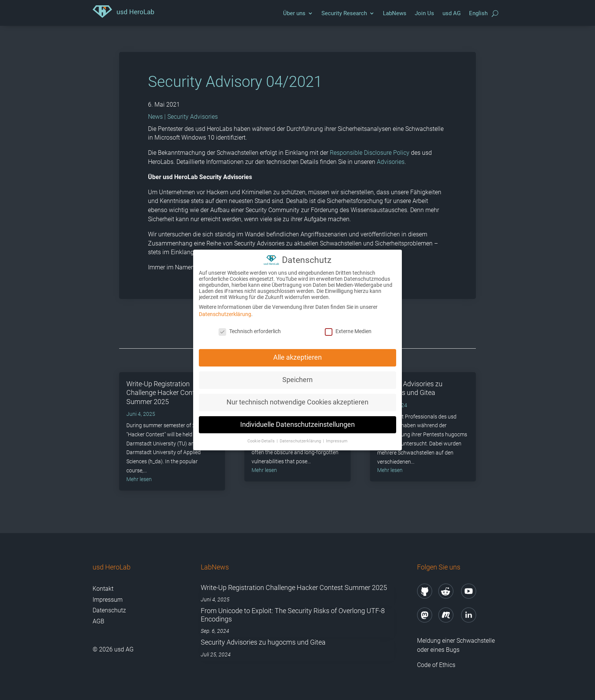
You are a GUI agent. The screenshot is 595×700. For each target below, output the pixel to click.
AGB (98, 621)
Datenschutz (109, 610)
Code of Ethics (437, 665)
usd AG (452, 13)
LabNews (395, 13)
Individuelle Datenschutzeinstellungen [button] (297, 424)
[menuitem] (478, 15)
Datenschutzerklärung (225, 314)
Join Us (424, 13)
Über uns (294, 13)
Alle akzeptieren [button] (297, 357)
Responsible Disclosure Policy (370, 153)
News (155, 117)
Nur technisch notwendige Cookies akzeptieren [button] (297, 402)
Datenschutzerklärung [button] (301, 441)
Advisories (391, 162)
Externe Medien (348, 331)
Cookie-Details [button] (262, 441)
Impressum (108, 600)
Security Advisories (193, 117)
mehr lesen (139, 479)
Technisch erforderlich (250, 331)
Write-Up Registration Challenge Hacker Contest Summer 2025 (165, 393)
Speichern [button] (297, 379)
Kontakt (103, 589)
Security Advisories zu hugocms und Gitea (263, 642)
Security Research (344, 13)
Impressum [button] (337, 441)
